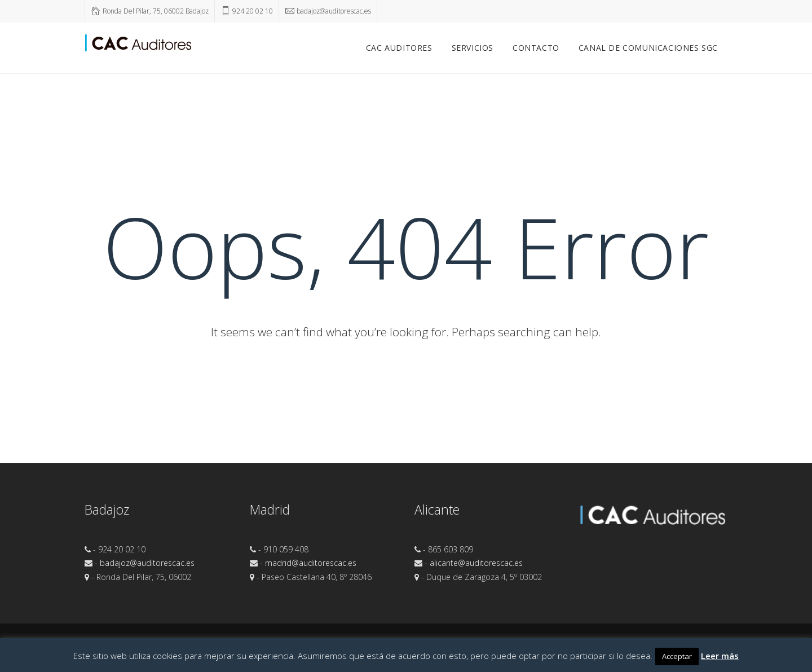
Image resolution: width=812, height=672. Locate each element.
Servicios (473, 48)
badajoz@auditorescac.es (147, 563)
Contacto (536, 48)
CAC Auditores (399, 48)
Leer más (720, 656)
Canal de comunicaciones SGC (648, 48)
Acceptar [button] (677, 656)
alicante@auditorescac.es (476, 563)
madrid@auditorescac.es (311, 563)
